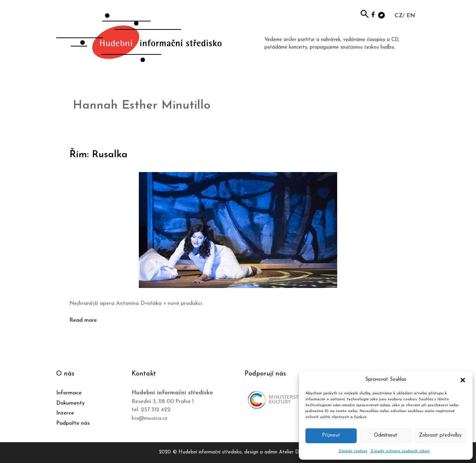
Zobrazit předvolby (440, 435)
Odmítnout (386, 435)
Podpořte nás (73, 423)
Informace (69, 393)
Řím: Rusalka (99, 155)
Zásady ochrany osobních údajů (400, 451)
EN (411, 16)
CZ (399, 16)
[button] (463, 380)
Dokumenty (70, 403)
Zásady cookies (353, 451)
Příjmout (331, 435)
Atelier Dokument (298, 452)
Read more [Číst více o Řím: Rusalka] (83, 320)
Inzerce (65, 413)
